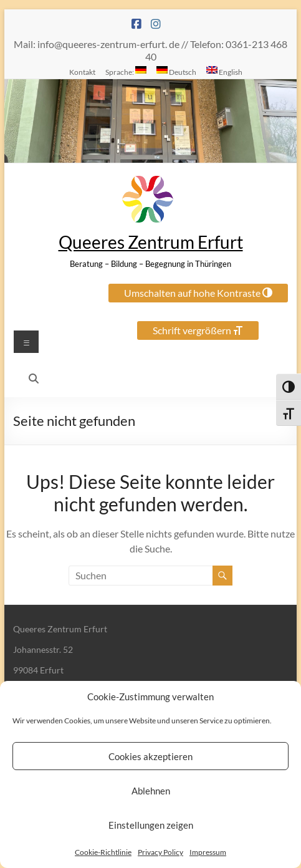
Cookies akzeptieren (150, 756)
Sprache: (126, 71)
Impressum (208, 852)
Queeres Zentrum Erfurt (151, 242)
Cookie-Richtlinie (103, 852)
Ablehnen (151, 791)
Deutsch (176, 71)
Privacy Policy (160, 852)
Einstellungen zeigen (151, 825)
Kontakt (82, 72)
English (224, 71)
